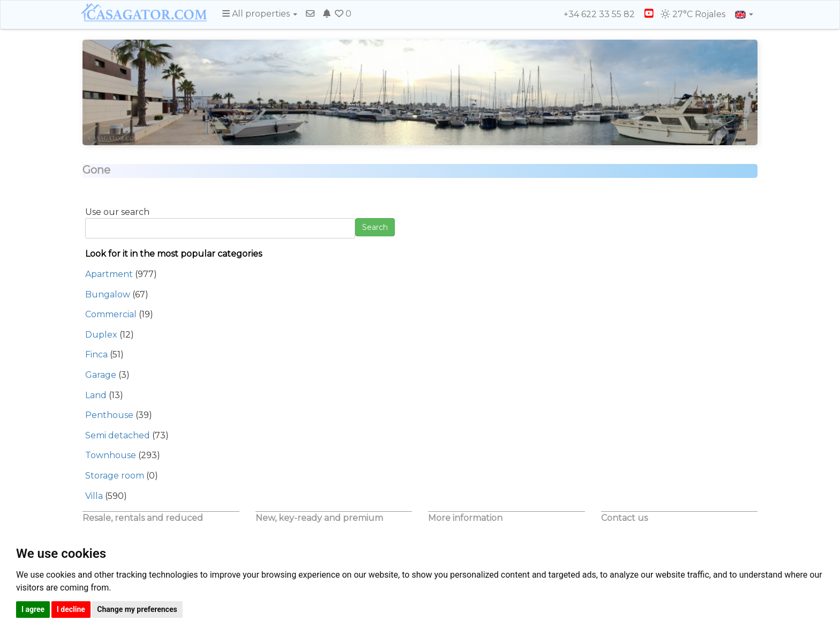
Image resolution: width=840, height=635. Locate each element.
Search (375, 227)
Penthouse (109, 415)
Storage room (115, 476)
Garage (101, 375)
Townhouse (111, 455)
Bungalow (108, 294)
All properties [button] (260, 14)
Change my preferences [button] (137, 609)
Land (96, 395)
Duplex (101, 335)
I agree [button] (33, 609)
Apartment (109, 274)
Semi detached (118, 435)
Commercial (111, 314)
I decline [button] (71, 609)
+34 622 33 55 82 (594, 14)
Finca (96, 354)
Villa (94, 496)
